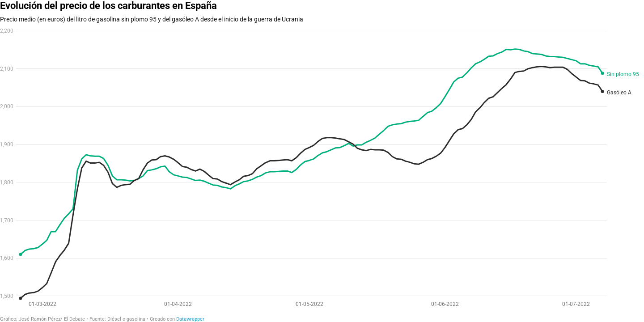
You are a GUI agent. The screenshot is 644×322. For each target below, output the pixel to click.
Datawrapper (190, 319)
